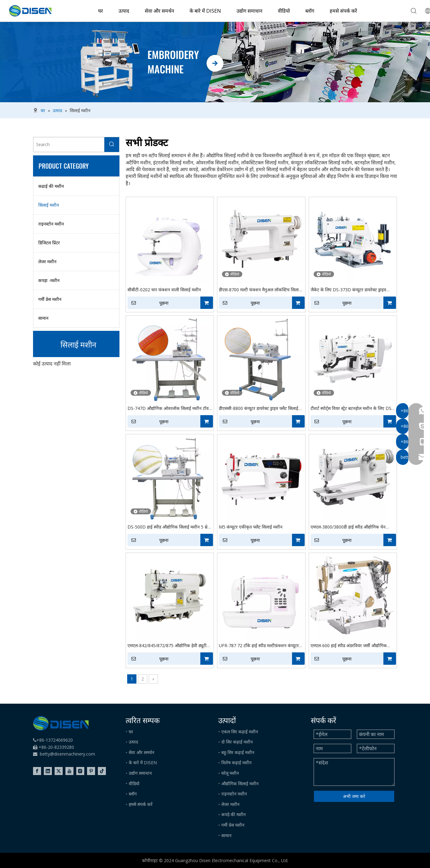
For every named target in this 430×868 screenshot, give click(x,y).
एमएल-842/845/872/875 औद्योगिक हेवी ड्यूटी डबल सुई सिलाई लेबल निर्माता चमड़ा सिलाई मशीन (167, 646)
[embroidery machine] (215, 62)
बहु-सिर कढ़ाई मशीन (238, 752)
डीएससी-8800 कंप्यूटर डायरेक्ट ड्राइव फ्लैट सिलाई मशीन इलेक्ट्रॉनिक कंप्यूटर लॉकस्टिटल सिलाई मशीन (259, 409)
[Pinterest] (91, 771)
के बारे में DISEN (205, 11)
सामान (43, 318)
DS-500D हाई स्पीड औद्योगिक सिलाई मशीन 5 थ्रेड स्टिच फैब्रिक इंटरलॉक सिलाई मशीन (169, 527)
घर (101, 11)
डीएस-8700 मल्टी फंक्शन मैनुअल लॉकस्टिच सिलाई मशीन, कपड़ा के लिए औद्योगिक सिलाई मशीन (260, 290)
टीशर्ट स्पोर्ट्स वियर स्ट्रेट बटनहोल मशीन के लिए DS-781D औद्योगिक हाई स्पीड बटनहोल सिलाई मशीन (352, 409)
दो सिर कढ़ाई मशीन (237, 742)
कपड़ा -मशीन (49, 280)
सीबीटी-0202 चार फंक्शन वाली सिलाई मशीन (164, 290)
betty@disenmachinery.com (67, 754)
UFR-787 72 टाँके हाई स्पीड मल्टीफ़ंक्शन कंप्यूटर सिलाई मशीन (259, 646)
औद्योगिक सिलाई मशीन (240, 784)
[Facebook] (37, 771)
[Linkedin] (48, 771)
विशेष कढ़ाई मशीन (236, 763)
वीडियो (284, 11)
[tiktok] (102, 771)
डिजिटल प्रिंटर (49, 243)
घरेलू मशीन (230, 773)
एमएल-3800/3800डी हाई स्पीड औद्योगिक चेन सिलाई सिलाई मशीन (348, 527)
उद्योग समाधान (249, 11)
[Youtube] (69, 771)
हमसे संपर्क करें (343, 11)
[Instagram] (80, 771)
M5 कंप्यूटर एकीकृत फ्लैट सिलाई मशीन (251, 527)
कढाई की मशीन (51, 186)
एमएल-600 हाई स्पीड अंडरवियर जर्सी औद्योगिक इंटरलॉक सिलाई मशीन (349, 646)
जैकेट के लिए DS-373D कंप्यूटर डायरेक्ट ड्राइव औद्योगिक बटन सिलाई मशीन (348, 290)
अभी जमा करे (354, 796)
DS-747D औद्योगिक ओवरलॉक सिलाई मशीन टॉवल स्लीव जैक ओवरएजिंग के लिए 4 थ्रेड (169, 409)
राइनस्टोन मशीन (51, 224)
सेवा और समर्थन (159, 11)
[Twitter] (59, 771)
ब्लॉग (310, 11)
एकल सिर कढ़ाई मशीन (240, 732)
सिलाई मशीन (49, 205)
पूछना (148, 303)
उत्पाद (124, 11)
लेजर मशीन (47, 261)
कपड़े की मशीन (234, 814)
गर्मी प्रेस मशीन (50, 299)
